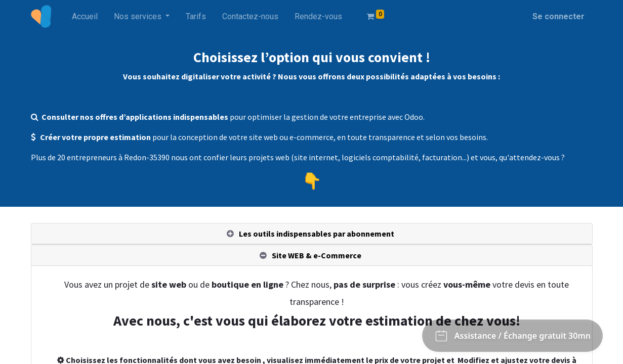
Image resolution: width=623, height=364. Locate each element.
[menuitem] (85, 17)
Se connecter (558, 16)
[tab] (312, 234)
